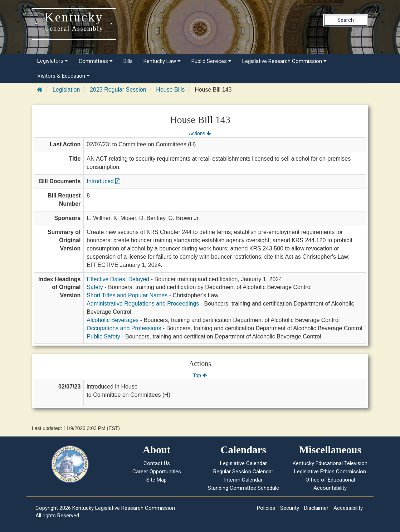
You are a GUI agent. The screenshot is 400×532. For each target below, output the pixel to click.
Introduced (103, 181)
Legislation (66, 90)
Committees (96, 61)
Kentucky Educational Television (330, 463)
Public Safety (103, 336)
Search (346, 20)
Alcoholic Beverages (113, 320)
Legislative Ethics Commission (330, 472)
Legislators (53, 61)
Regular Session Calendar (243, 472)
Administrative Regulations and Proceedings (143, 304)
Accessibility (348, 508)
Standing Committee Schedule (243, 488)
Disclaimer (316, 508)
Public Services (211, 61)
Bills (128, 61)
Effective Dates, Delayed (118, 279)
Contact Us (157, 463)
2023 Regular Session (118, 90)
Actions (200, 133)
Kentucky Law (162, 61)
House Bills (170, 90)
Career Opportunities (157, 472)
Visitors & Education (64, 76)
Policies (266, 508)
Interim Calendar (243, 480)
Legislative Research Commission (284, 61)
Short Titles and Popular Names (127, 295)
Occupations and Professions (124, 328)
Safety (95, 287)
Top (200, 375)
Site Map (157, 480)
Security (290, 508)
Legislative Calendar (243, 463)
